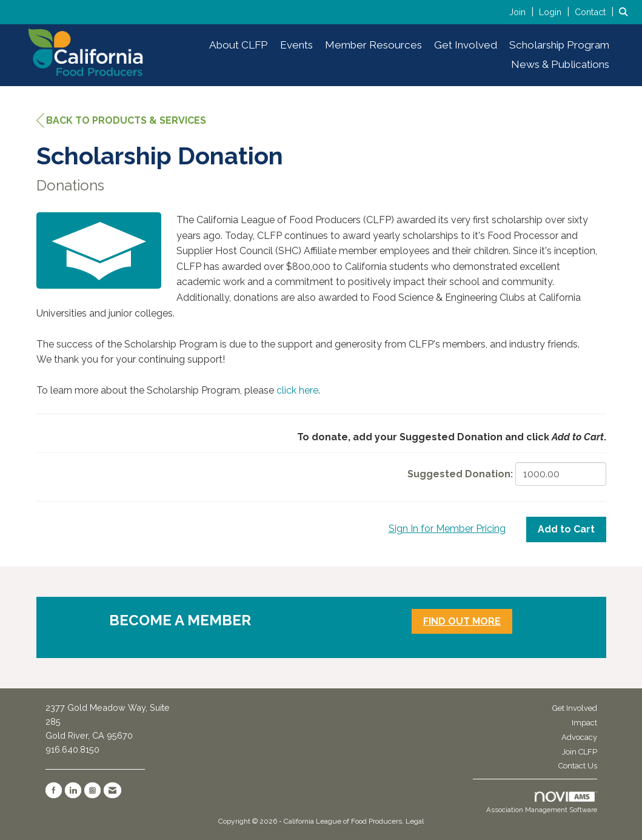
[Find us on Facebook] (54, 790)
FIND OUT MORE (462, 621)
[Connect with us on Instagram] (92, 790)
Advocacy (579, 737)
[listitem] (523, 12)
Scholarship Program (559, 45)
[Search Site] (626, 12)
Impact (584, 723)
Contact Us (578, 766)
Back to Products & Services (121, 121)
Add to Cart (566, 529)
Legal (415, 821)
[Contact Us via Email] (112, 790)
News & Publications (560, 64)
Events (296, 45)
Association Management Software (542, 803)
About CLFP (239, 45)
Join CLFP (580, 752)
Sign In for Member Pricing (447, 529)
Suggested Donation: (460, 474)
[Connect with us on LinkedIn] (73, 790)
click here (297, 390)
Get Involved (466, 45)
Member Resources (373, 45)
